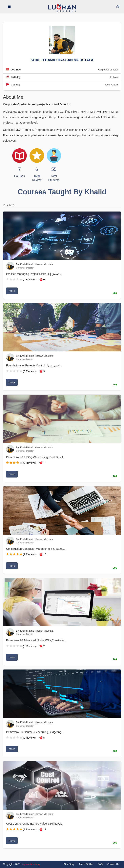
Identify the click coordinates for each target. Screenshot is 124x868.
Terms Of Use (86, 864)
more (12, 291)
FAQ (100, 864)
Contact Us (113, 864)
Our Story (69, 864)
